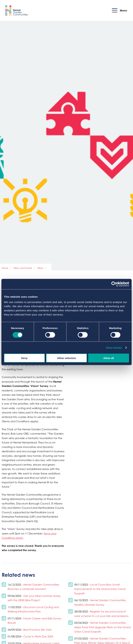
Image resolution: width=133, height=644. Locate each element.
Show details (114, 347)
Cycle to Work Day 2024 (38, 636)
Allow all (109, 358)
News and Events (23, 268)
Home (5, 268)
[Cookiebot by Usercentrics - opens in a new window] (114, 284)
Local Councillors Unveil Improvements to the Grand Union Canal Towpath (100, 589)
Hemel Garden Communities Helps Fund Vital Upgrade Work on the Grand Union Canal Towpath (102, 627)
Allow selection (66, 358)
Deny (24, 358)
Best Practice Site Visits (37, 630)
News (40, 268)
